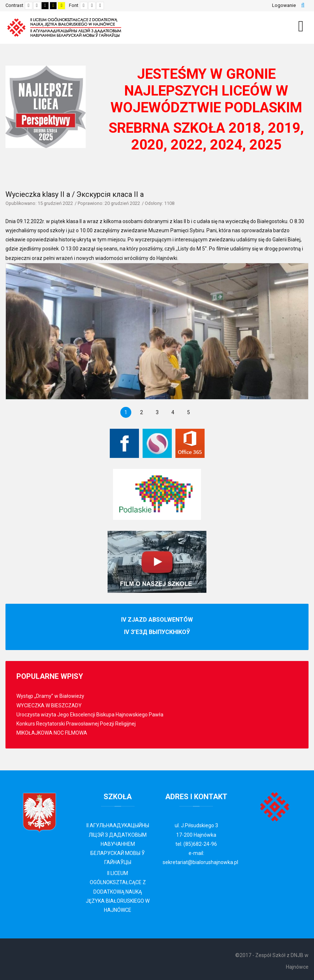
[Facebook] (124, 443)
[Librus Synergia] (157, 443)
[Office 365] (190, 443)
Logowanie (284, 5)
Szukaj (303, 5)
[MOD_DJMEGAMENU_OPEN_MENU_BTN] (301, 26)
